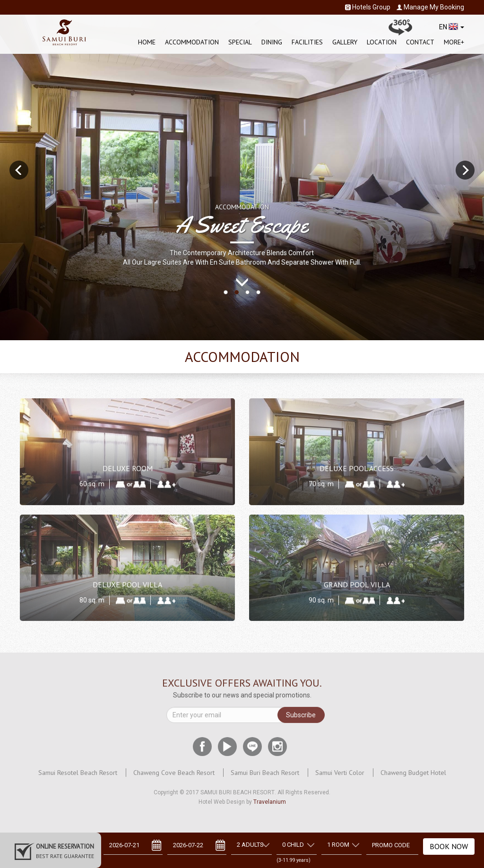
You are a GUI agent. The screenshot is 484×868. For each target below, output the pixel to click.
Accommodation (192, 42)
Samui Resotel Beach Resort (78, 776)
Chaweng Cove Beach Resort (174, 776)
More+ (454, 42)
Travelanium (270, 802)
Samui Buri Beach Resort (265, 776)
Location (382, 42)
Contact (420, 42)
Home (147, 42)
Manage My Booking (430, 7)
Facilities (307, 42)
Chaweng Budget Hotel (413, 776)
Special (240, 42)
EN (452, 27)
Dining (272, 42)
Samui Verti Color (340, 776)
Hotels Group (368, 7)
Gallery (345, 42)
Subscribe (301, 718)
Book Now (449, 846)
